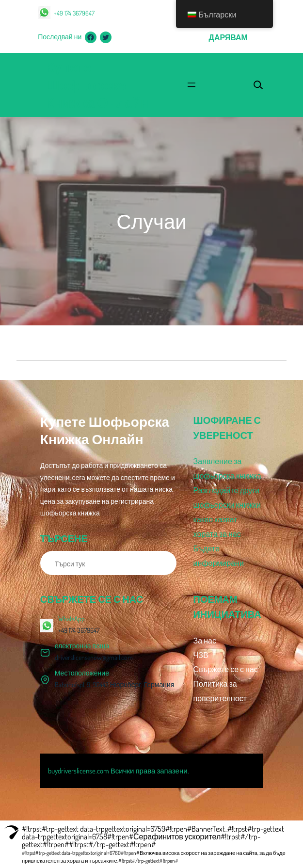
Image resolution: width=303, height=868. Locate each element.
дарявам (228, 37)
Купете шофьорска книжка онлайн (97, 85)
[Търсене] (164, 563)
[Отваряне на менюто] (191, 85)
